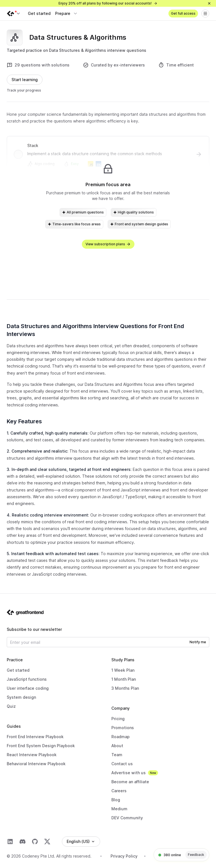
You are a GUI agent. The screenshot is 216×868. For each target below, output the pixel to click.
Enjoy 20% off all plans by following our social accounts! (108, 3)
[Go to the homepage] (25, 612)
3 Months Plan (125, 688)
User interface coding (28, 688)
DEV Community (127, 818)
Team (117, 755)
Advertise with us (129, 773)
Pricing (118, 719)
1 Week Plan (123, 670)
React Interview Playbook (32, 755)
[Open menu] (205, 14)
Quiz (11, 706)
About (117, 746)
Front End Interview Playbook (35, 737)
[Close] (209, 3)
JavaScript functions (27, 679)
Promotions (123, 728)
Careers (119, 791)
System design (21, 697)
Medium (119, 809)
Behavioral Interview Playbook (36, 764)
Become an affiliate (130, 782)
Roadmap (121, 737)
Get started (39, 13)
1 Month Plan (124, 679)
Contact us (122, 764)
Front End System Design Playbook (41, 746)
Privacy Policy (124, 856)
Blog (116, 800)
